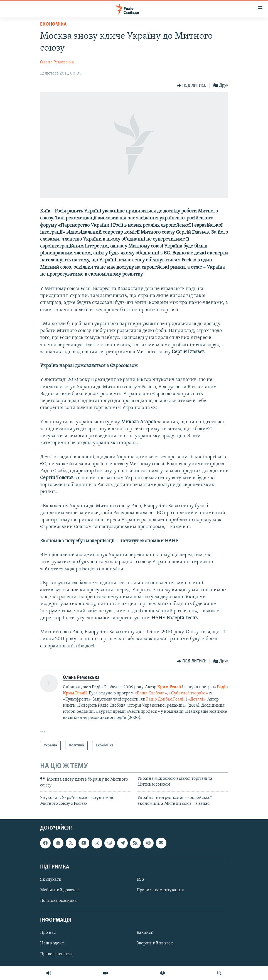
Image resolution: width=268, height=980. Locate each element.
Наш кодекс (52, 943)
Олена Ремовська (57, 62)
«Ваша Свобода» (151, 693)
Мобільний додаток (60, 890)
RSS (140, 880)
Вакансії (145, 933)
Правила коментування (160, 890)
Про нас (48, 933)
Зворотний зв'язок (155, 943)
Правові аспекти (56, 954)
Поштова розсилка (58, 901)
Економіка (53, 24)
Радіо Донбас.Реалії (165, 699)
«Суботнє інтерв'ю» (188, 693)
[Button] (192, 86)
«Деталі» (197, 699)
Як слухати (51, 880)
